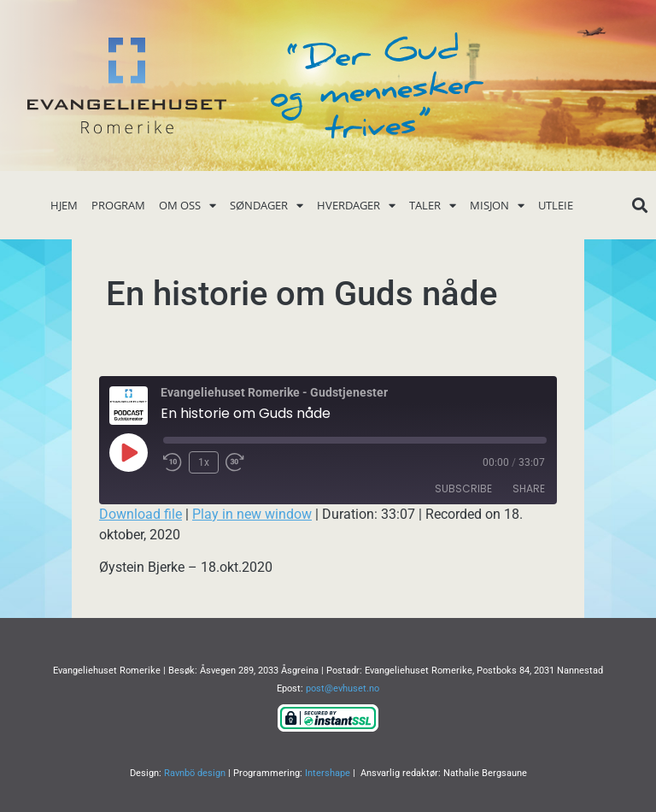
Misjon (497, 206)
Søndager (266, 206)
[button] (639, 206)
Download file (141, 514)
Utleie (556, 205)
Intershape (328, 773)
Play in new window (252, 514)
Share (529, 488)
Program (118, 205)
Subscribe (463, 488)
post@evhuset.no (343, 688)
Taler (433, 206)
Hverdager (356, 206)
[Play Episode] (128, 452)
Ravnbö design (195, 773)
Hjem (64, 205)
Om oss (187, 206)
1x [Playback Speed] (204, 462)
